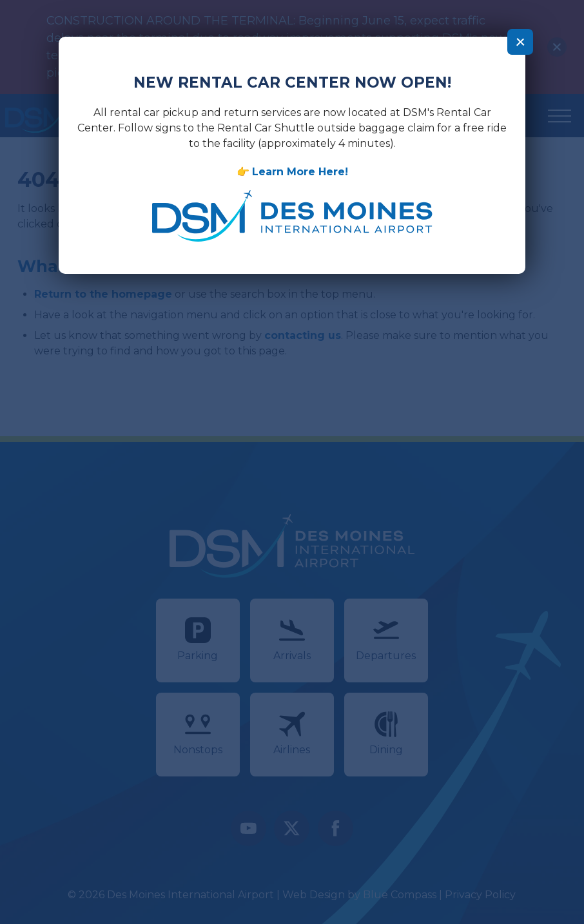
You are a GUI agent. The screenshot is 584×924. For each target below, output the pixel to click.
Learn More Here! (299, 171)
